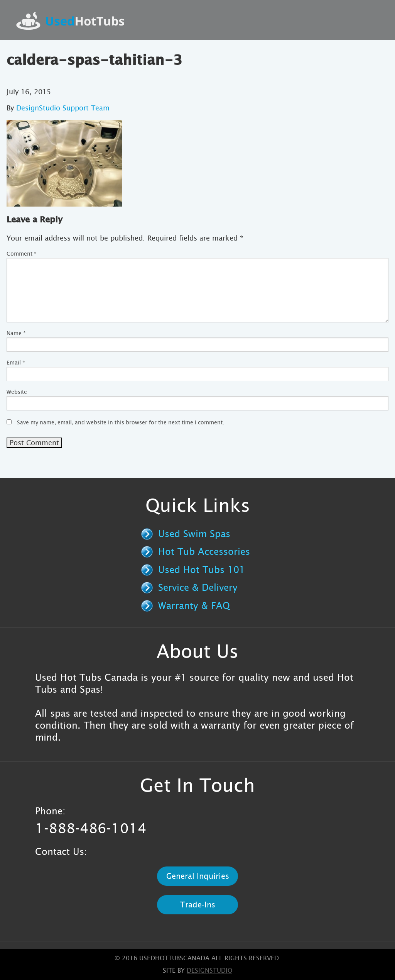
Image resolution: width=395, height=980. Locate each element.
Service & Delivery (198, 588)
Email (16, 363)
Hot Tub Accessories (204, 552)
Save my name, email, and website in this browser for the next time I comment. (121, 422)
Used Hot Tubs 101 (202, 570)
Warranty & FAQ (194, 606)
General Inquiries (198, 876)
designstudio (209, 971)
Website (17, 392)
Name (16, 333)
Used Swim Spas (194, 534)
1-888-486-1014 (91, 828)
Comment (22, 254)
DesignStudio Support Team (63, 108)
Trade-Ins (198, 905)
